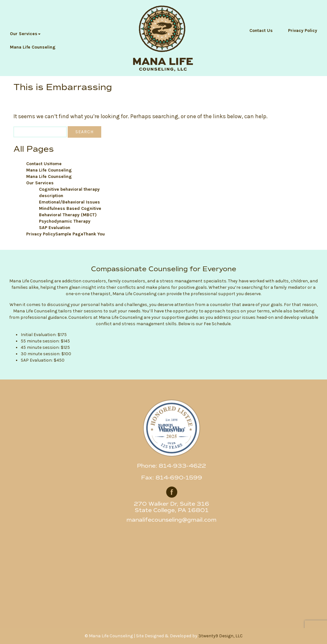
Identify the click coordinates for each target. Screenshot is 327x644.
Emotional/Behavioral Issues (69, 202)
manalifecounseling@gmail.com (171, 520)
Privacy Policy (303, 31)
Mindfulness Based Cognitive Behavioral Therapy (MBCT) (70, 212)
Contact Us (261, 31)
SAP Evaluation (55, 228)
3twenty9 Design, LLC (221, 636)
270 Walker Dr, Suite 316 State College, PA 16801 (171, 507)
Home (56, 164)
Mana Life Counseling (33, 47)
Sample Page (69, 234)
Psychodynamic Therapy (65, 221)
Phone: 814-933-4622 (171, 466)
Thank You (94, 234)
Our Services (25, 34)
